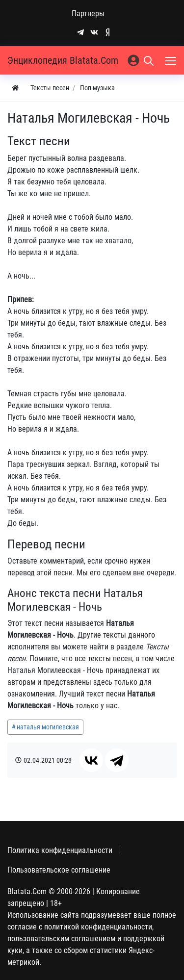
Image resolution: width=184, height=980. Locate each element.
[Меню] (172, 60)
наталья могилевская (48, 727)
